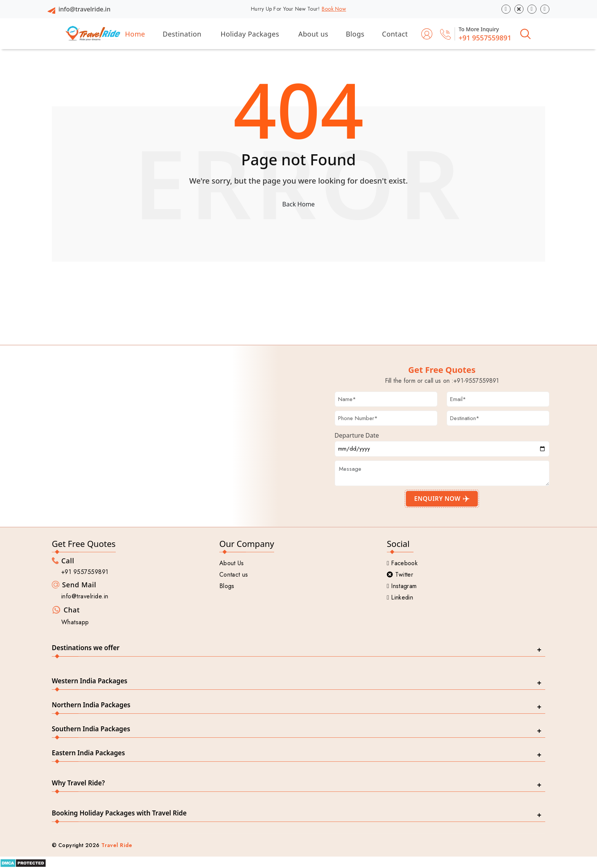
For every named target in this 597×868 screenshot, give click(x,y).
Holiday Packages (250, 34)
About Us (232, 563)
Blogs (355, 34)
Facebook (402, 563)
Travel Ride (117, 845)
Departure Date (357, 435)
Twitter (400, 575)
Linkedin (400, 597)
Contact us (234, 575)
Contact (395, 34)
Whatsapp (75, 622)
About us (314, 34)
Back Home (298, 204)
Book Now (334, 9)
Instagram (402, 586)
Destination (182, 34)
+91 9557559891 (485, 38)
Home (135, 34)
